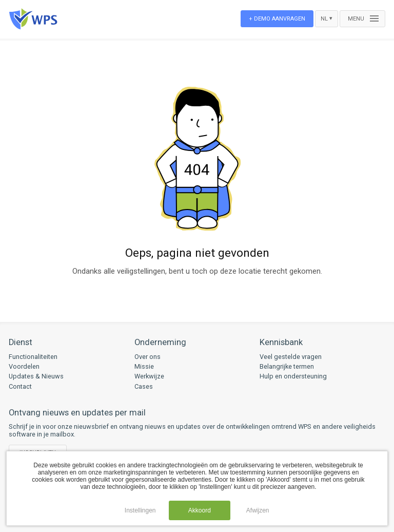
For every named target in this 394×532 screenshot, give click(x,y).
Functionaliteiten (33, 357)
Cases (144, 386)
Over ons (147, 357)
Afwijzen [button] (258, 510)
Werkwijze (149, 376)
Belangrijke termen (287, 366)
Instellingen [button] (140, 510)
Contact (20, 386)
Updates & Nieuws (36, 376)
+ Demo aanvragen (277, 19)
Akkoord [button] (200, 510)
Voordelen (24, 366)
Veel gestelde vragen (291, 357)
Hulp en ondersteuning (293, 376)
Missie (144, 366)
